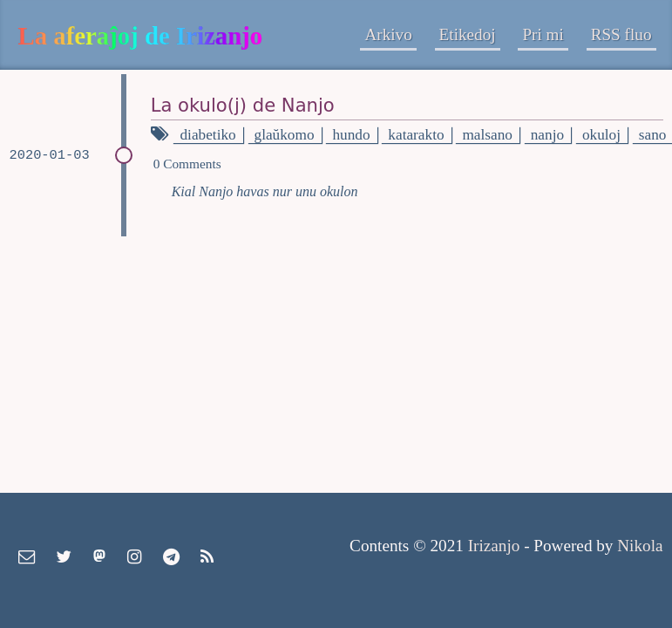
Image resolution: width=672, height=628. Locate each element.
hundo (351, 135)
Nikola (640, 546)
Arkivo (388, 34)
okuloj (601, 135)
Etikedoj (468, 34)
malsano (487, 135)
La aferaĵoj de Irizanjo (141, 36)
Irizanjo (494, 546)
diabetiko (207, 135)
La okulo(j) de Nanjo (243, 105)
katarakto (416, 135)
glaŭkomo (285, 135)
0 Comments (187, 164)
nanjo (547, 135)
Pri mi (543, 34)
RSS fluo (621, 34)
